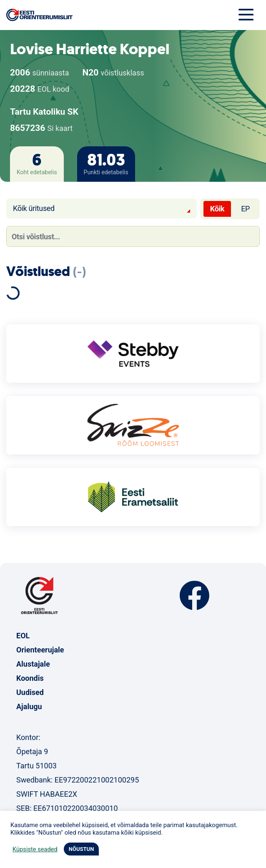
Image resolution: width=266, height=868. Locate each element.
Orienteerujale (40, 650)
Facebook (194, 596)
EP (245, 209)
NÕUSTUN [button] (82, 849)
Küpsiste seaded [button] (35, 849)
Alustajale (33, 664)
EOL (23, 636)
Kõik (217, 209)
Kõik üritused (34, 208)
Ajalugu (29, 706)
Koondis (30, 678)
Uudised (30, 692)
